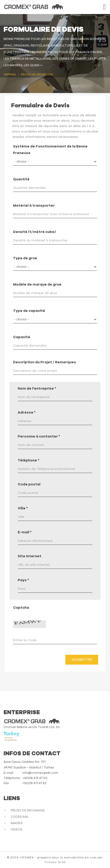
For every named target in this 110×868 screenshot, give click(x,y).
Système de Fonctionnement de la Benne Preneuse (50, 150)
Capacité (22, 337)
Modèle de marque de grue (37, 285)
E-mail (25, 532)
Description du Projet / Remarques (44, 362)
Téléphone (29, 460)
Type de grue (25, 258)
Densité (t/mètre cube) (34, 232)
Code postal (29, 484)
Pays (23, 580)
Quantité (21, 179)
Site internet (30, 556)
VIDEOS (17, 830)
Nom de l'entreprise (37, 389)
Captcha (21, 608)
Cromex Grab (55, 862)
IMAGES (17, 823)
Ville (23, 508)
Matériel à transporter (34, 206)
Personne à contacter (39, 436)
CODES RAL (20, 817)
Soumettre (82, 660)
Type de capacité (29, 311)
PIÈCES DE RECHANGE (28, 811)
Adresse (27, 413)
